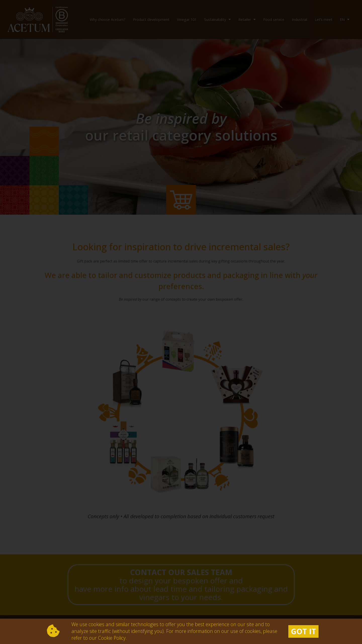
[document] (181, 322)
